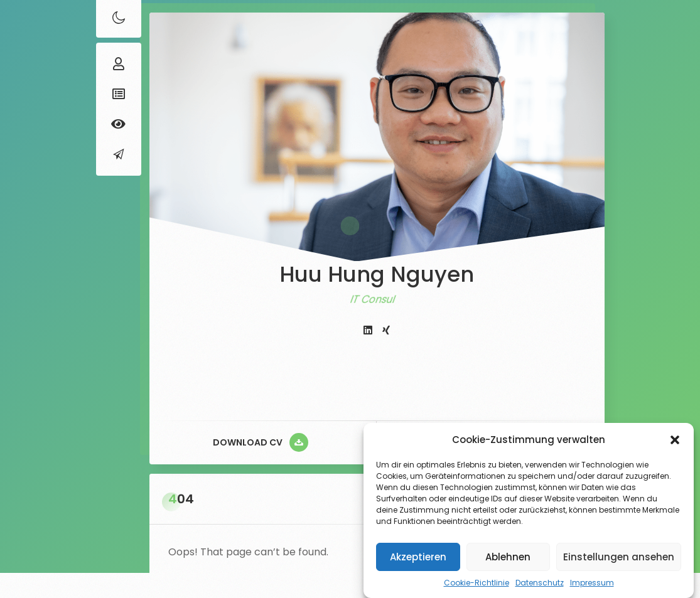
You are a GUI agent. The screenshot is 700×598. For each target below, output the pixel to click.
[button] (675, 440)
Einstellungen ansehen (619, 557)
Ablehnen (508, 557)
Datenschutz (540, 583)
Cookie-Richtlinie (477, 583)
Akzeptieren (418, 557)
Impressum (592, 583)
